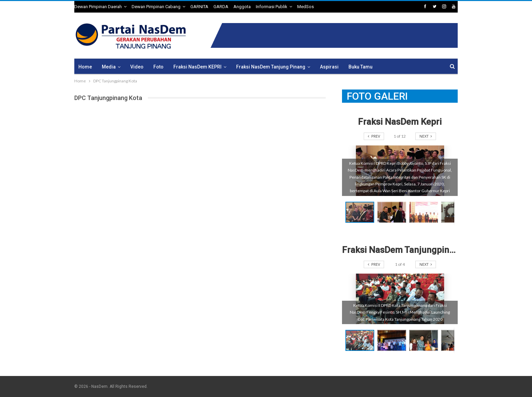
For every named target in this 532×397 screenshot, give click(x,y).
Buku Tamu (360, 67)
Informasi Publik (272, 7)
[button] (393, 212)
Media (109, 67)
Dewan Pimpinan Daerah (98, 7)
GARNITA (199, 7)
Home (85, 67)
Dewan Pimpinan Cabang (156, 7)
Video (137, 67)
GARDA (221, 7)
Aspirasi (329, 67)
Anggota (242, 7)
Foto (158, 67)
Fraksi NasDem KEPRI (197, 67)
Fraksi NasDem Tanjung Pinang (271, 67)
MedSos (306, 7)
